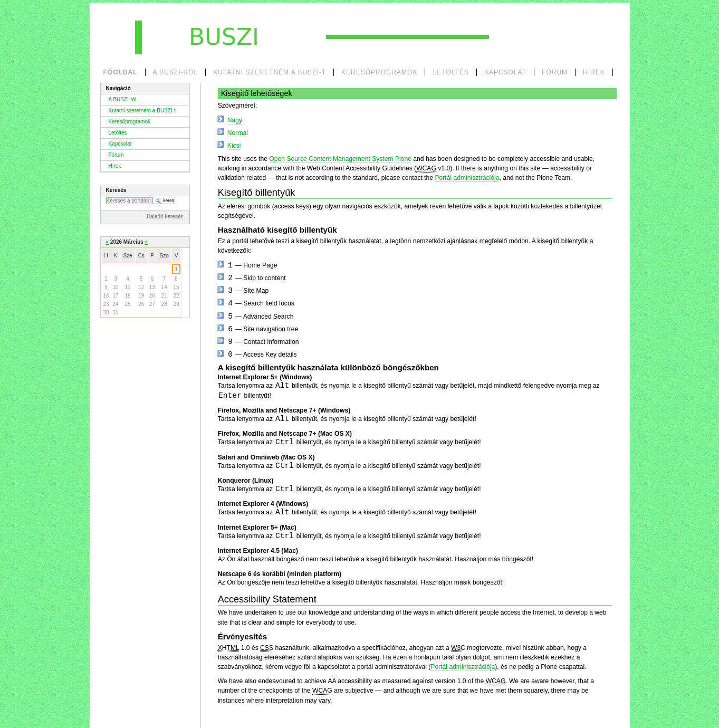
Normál (238, 133)
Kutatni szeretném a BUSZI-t (270, 72)
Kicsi (234, 146)
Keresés (116, 190)
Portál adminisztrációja (467, 178)
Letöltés (450, 72)
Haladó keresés (165, 217)
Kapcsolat (505, 72)
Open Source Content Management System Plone (340, 159)
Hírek (594, 72)
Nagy (235, 120)
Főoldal (121, 72)
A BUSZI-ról (176, 72)
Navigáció (118, 88)
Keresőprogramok (379, 72)
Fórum (555, 72)
